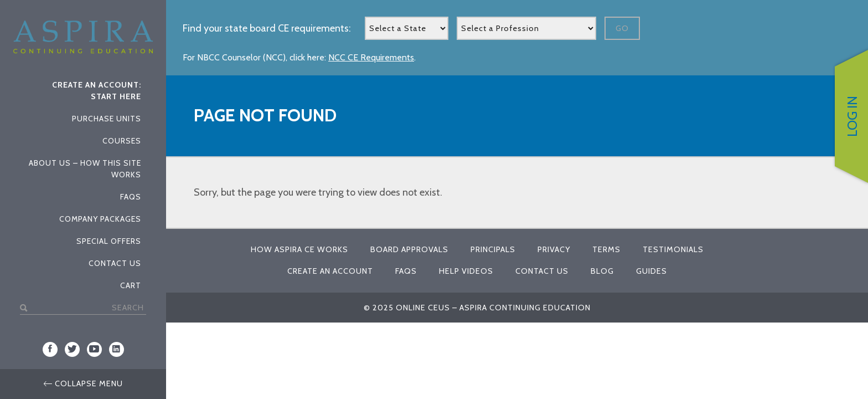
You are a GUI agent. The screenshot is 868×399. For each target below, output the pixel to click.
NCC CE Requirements (371, 57)
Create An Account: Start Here (97, 91)
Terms (606, 249)
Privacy (554, 249)
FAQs (131, 197)
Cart (131, 285)
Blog (602, 271)
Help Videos (466, 271)
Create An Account (330, 271)
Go (622, 28)
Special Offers (109, 241)
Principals (493, 249)
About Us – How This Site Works (85, 169)
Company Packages (100, 219)
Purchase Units (107, 119)
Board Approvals (409, 249)
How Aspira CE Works (299, 249)
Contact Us (115, 263)
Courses (122, 141)
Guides (652, 271)
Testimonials (673, 249)
